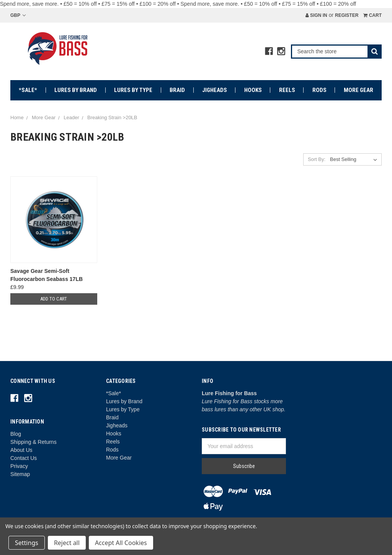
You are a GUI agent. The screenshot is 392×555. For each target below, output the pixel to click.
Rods (319, 90)
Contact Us (24, 458)
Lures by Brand (76, 90)
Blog (16, 434)
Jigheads (215, 90)
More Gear (359, 90)
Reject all (67, 543)
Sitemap (20, 474)
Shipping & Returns (33, 442)
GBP (18, 15)
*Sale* (28, 90)
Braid (177, 90)
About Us (21, 450)
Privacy (19, 466)
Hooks (253, 90)
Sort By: (317, 159)
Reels (287, 90)
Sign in (316, 15)
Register (347, 15)
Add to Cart (54, 299)
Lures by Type (133, 90)
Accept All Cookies (121, 543)
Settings (27, 543)
